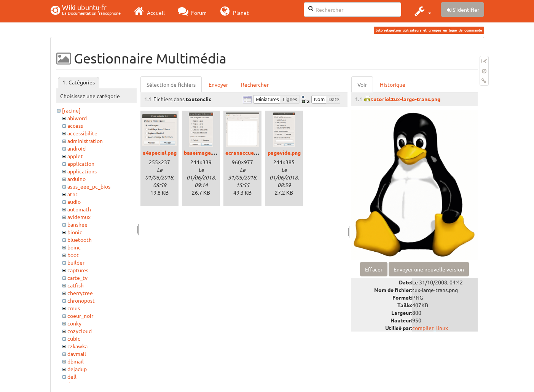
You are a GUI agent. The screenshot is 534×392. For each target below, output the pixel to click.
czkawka (77, 346)
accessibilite (82, 133)
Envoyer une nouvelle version (429, 269)
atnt (73, 194)
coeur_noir (80, 316)
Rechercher (255, 84)
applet (75, 156)
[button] (422, 11)
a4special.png (160, 152)
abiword (77, 118)
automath (79, 209)
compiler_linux (430, 328)
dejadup (77, 369)
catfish (76, 285)
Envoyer (218, 84)
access (75, 125)
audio (74, 202)
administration (85, 141)
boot (73, 255)
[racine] (71, 110)
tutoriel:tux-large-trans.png (406, 99)
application (81, 163)
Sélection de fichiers (171, 84)
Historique (393, 84)
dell (72, 376)
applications (82, 171)
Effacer (374, 269)
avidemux (79, 217)
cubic (74, 338)
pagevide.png (284, 152)
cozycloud (80, 331)
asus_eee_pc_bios (89, 186)
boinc (74, 247)
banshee (77, 224)
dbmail (76, 361)
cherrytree (80, 293)
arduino (77, 179)
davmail (77, 354)
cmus (74, 308)
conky (74, 323)
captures (78, 270)
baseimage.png (202, 152)
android (77, 148)
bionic (75, 232)
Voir (362, 84)
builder (76, 262)
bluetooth (80, 240)
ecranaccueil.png (246, 152)
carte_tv (77, 278)
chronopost (81, 300)
